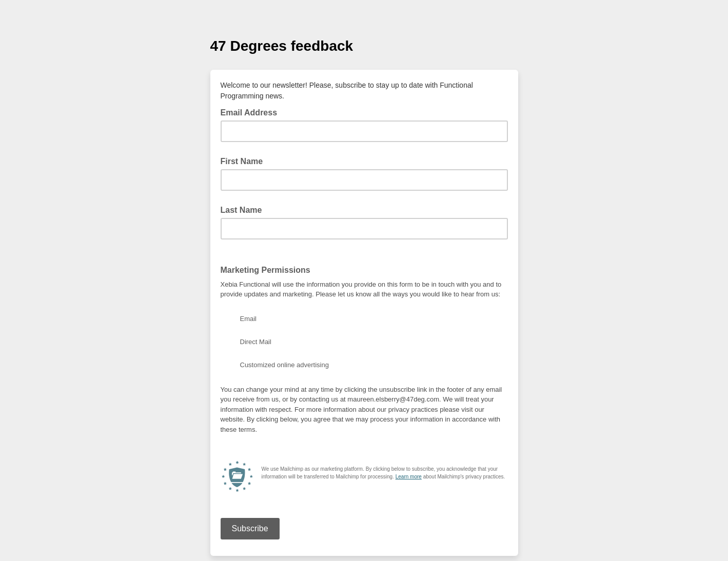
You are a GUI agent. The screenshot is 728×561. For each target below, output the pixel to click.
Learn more (409, 477)
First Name (242, 161)
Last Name (241, 210)
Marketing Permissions (265, 270)
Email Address (252, 112)
